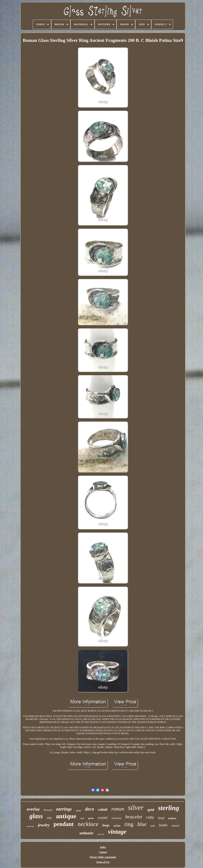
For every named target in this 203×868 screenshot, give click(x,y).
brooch (48, 810)
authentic (86, 833)
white (117, 826)
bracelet (134, 817)
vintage (117, 832)
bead (161, 818)
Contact (103, 852)
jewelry (44, 825)
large (106, 825)
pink (153, 826)
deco (90, 809)
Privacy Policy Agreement (103, 857)
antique (66, 816)
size (49, 818)
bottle (163, 825)
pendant (64, 824)
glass (36, 816)
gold (151, 810)
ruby (150, 817)
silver (136, 808)
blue (142, 824)
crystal (103, 818)
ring (129, 824)
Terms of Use (103, 862)
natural (175, 826)
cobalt (103, 809)
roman (118, 809)
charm (78, 811)
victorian (116, 818)
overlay (33, 809)
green (91, 818)
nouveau (30, 826)
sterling (169, 808)
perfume (172, 818)
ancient (101, 834)
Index (103, 847)
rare (82, 818)
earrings (64, 809)
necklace (88, 824)
